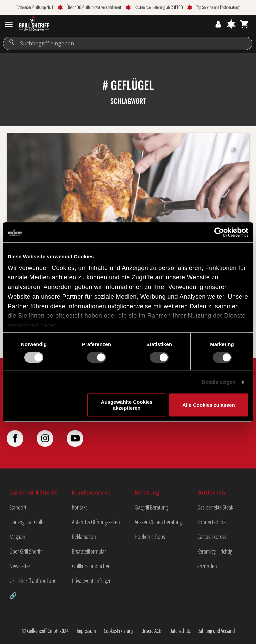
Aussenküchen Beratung (158, 522)
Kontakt (79, 507)
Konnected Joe (211, 522)
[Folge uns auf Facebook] (22, 438)
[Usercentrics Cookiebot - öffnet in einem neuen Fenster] (219, 232)
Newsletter (20, 566)
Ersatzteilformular (89, 551)
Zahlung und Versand (216, 631)
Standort (18, 507)
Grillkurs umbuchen (91, 566)
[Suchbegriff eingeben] (128, 43)
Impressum (86, 631)
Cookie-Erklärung (118, 631)
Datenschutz (180, 631)
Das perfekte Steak (215, 507)
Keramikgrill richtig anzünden (215, 559)
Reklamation (84, 537)
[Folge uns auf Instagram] (52, 438)
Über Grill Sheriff (25, 551)
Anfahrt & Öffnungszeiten (96, 522)
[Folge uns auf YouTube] (82, 438)
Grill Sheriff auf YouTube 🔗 (33, 588)
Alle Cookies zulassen (209, 405)
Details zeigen (218, 382)
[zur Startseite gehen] (34, 24)
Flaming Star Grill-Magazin (26, 529)
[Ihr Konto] (218, 24)
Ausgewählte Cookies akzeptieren (127, 405)
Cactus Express (212, 537)
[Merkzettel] (231, 24)
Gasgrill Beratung (151, 507)
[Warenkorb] (244, 24)
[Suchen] (12, 42)
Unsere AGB (151, 631)
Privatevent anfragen (92, 581)
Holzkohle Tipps (150, 537)
